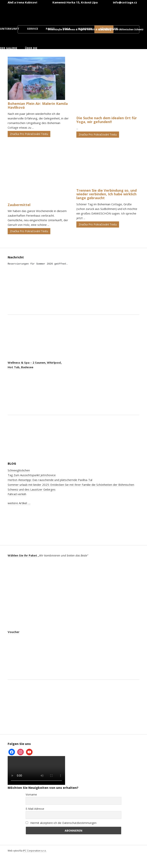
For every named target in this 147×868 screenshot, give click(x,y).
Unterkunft (10, 29)
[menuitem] (34, 13)
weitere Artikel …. (19, 503)
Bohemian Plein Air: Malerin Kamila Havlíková (38, 105)
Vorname (31, 794)
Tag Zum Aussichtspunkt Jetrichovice (32, 475)
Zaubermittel (19, 205)
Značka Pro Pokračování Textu (29, 134)
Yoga (66, 29)
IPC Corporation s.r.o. (35, 851)
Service (33, 29)
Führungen (109, 29)
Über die (31, 48)
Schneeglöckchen (19, 470)
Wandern (85, 29)
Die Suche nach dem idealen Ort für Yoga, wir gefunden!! (107, 120)
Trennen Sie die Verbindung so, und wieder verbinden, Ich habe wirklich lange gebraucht (107, 194)
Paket (50, 29)
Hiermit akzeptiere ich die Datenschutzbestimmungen (61, 823)
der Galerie (9, 48)
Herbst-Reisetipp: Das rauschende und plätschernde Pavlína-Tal (50, 480)
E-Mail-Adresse (35, 809)
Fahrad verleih (17, 494)
